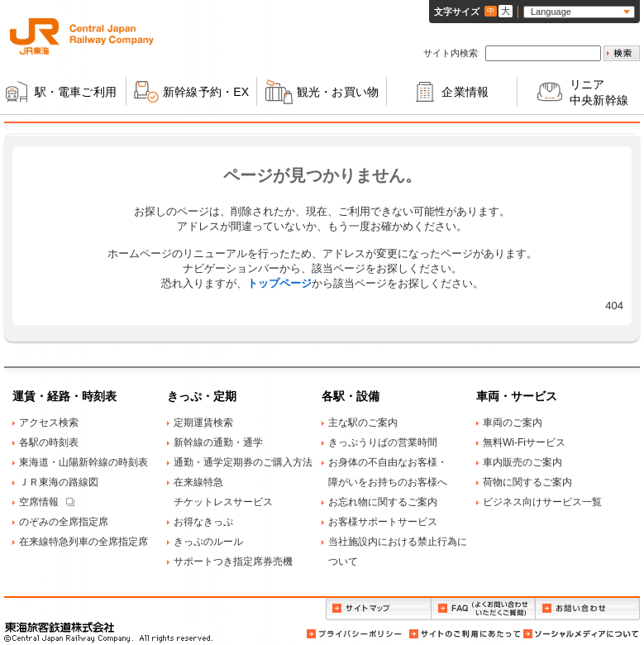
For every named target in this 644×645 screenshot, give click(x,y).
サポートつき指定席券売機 (233, 561)
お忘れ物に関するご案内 (383, 502)
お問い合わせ (588, 609)
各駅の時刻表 (49, 442)
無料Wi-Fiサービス (524, 442)
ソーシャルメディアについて (580, 634)
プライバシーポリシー (355, 634)
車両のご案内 (513, 423)
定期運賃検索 (203, 423)
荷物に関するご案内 (527, 482)
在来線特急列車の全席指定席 (83, 542)
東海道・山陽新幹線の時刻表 (83, 462)
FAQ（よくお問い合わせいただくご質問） (483, 609)
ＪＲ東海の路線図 (59, 482)
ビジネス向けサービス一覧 (542, 502)
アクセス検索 (49, 423)
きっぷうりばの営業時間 (383, 442)
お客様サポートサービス (383, 522)
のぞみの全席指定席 (64, 522)
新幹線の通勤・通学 (218, 442)
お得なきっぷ (203, 522)
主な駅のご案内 (363, 423)
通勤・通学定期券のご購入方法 (243, 462)
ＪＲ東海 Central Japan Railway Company (82, 36)
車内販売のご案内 (522, 462)
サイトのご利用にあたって (464, 634)
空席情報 (39, 502)
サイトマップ (378, 609)
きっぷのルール (208, 542)
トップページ (279, 283)
